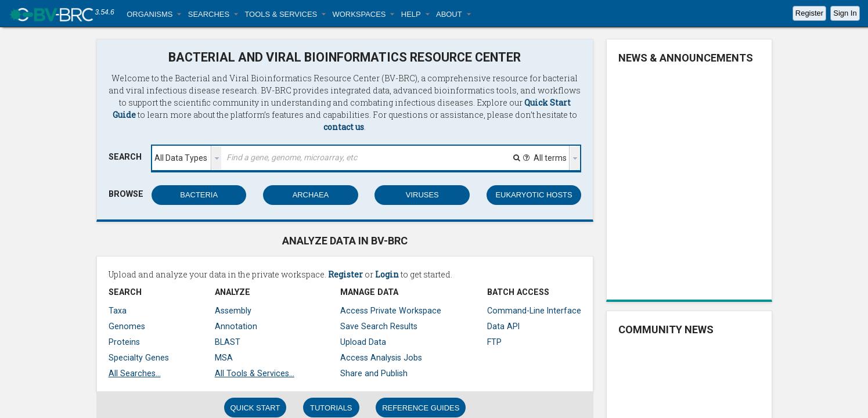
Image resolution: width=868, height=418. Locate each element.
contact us (344, 127)
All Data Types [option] (181, 158)
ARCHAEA (311, 195)
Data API (503, 326)
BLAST (228, 342)
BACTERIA (199, 195)
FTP (494, 342)
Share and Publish (374, 373)
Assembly (233, 311)
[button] (154, 14)
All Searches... (135, 373)
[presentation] (217, 158)
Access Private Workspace (391, 311)
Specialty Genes (139, 358)
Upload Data (363, 342)
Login (387, 274)
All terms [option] (550, 158)
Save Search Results (379, 326)
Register (809, 13)
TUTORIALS (331, 408)
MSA (224, 358)
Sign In (845, 13)
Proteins (124, 342)
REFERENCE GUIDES (421, 408)
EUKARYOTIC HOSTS (534, 195)
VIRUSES (422, 195)
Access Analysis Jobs (381, 358)
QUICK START (255, 408)
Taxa (118, 311)
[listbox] (187, 158)
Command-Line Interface (534, 311)
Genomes (127, 326)
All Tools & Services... (255, 373)
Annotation (236, 326)
